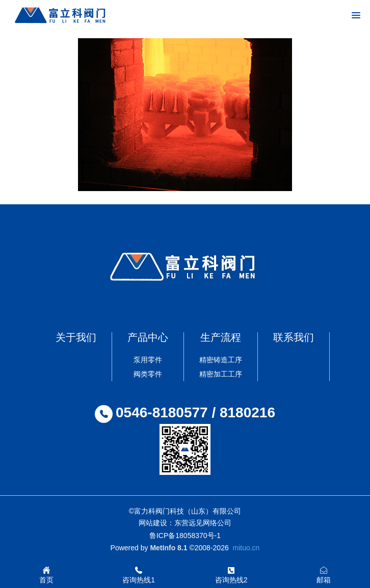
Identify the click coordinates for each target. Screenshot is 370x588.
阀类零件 (148, 374)
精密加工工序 (221, 374)
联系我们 (294, 337)
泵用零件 (148, 360)
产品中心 (148, 337)
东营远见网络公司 (203, 523)
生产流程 (221, 337)
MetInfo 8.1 (168, 548)
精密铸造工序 (221, 360)
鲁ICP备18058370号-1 (185, 536)
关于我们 (76, 337)
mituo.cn (246, 548)
